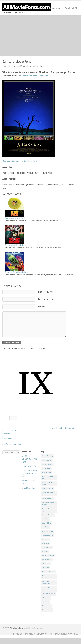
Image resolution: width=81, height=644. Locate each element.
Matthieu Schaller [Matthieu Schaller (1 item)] (48, 535)
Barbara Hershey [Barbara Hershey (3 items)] (47, 456)
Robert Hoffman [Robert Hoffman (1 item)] (47, 559)
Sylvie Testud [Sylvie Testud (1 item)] (46, 598)
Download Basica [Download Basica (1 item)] (48, 499)
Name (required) (46, 292)
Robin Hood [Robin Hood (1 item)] (46, 563)
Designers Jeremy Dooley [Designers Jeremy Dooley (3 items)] (48, 483)
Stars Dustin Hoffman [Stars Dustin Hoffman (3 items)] (46, 589)
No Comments (35, 66)
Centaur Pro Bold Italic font (34, 76)
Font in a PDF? (72, 8)
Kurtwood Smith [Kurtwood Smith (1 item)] (47, 531)
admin (15, 66)
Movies (23, 66)
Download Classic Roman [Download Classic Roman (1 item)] (48, 504)
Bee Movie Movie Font (15, 218)
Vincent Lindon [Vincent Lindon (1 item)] (47, 610)
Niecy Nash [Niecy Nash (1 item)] (46, 543)
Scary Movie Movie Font (16, 245)
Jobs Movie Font (29, 488)
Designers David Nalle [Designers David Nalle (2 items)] (47, 477)
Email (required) (45, 299)
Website (42, 306)
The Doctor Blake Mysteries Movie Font (30, 474)
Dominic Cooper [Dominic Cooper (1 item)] (47, 489)
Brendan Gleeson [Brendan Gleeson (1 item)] (48, 464)
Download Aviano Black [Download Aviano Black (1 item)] (48, 494)
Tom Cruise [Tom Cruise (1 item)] (46, 602)
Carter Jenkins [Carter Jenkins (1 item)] (46, 468)
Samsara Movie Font (17, 62)
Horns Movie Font (30, 466)
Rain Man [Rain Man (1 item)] (45, 551)
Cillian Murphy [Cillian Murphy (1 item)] (47, 472)
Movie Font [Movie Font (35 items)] (45, 539)
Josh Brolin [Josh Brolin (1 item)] (46, 527)
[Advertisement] (40, 36)
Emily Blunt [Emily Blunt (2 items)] (46, 519)
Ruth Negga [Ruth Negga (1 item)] (46, 567)
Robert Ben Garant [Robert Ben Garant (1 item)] (48, 555)
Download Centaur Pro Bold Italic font (20, 161)
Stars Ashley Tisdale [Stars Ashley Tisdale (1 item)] (48, 571)
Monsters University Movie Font (29, 459)
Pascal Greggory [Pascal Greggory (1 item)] (47, 547)
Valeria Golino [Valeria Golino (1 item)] (46, 606)
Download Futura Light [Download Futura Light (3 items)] (48, 510)
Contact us (55, 8)
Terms (42, 8)
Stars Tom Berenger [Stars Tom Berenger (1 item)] (48, 594)
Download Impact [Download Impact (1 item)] (48, 515)
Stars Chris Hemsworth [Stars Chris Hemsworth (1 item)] (46, 583)
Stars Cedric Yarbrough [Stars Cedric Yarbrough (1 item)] (46, 576)
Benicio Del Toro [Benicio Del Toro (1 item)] (47, 460)
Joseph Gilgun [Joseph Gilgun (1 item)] (47, 523)
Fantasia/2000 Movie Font (17, 272)
